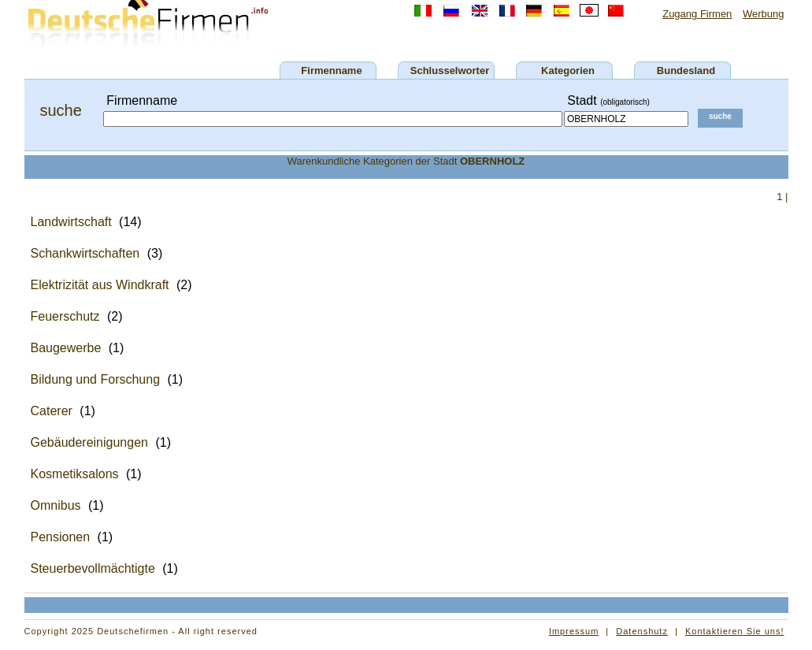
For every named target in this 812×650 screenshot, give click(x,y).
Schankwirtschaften (85, 253)
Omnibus (56, 505)
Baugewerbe (66, 348)
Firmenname (331, 71)
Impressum (574, 631)
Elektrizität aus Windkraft (100, 285)
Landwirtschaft (71, 222)
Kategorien (568, 71)
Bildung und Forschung (96, 379)
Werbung (764, 14)
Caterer (52, 411)
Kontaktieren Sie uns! (735, 631)
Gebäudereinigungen (89, 442)
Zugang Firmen (697, 14)
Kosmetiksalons (75, 474)
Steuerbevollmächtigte (93, 568)
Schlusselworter (450, 71)
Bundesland (686, 71)
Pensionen (61, 537)
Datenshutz (642, 631)
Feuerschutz (65, 316)
